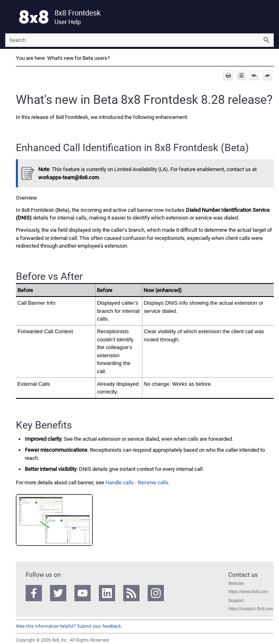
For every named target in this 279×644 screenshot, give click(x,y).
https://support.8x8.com (251, 609)
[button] (266, 40)
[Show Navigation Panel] (10, 17)
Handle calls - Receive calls (137, 482)
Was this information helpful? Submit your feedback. (69, 626)
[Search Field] (139, 40)
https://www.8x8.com (248, 591)
